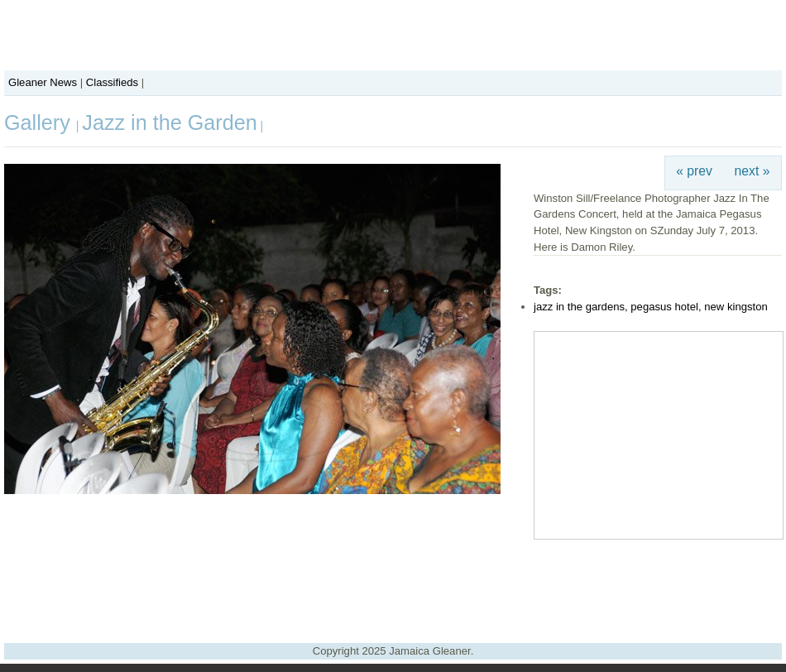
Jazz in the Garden (169, 122)
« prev (694, 171)
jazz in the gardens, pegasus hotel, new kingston (651, 307)
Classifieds (112, 82)
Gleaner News (43, 82)
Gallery (40, 122)
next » (752, 171)
